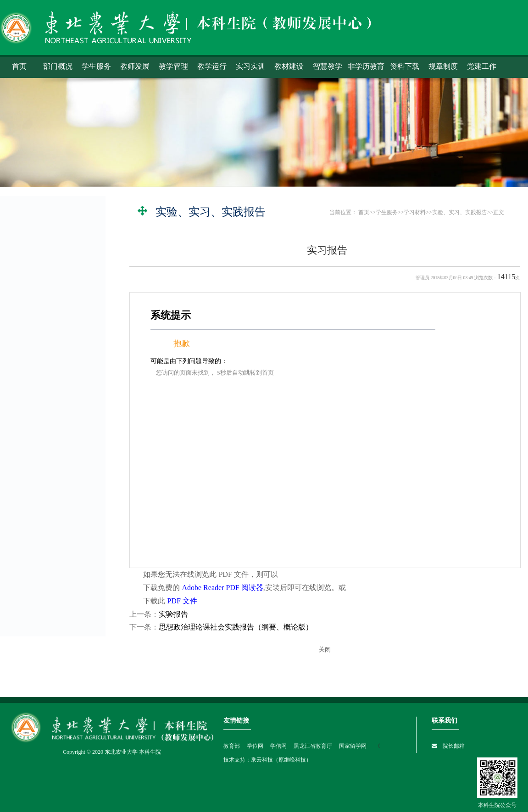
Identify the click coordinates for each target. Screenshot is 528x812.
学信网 (278, 746)
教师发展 (135, 66)
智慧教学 (328, 66)
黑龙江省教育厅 (312, 746)
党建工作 (482, 66)
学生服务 (96, 66)
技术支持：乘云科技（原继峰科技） (267, 760)
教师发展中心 (39, 575)
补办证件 (26, 342)
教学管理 (173, 66)
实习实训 (250, 66)
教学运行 (212, 66)
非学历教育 (366, 66)
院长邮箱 (454, 746)
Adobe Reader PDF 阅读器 (222, 588)
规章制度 (443, 66)
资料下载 (405, 66)
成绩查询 (26, 297)
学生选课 (26, 275)
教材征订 (26, 441)
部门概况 (58, 66)
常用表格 (26, 463)
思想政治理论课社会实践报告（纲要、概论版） (236, 627)
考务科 (30, 497)
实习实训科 (36, 544)
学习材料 (26, 365)
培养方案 (26, 418)
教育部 (232, 746)
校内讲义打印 (39, 383)
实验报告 (173, 614)
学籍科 (30, 513)
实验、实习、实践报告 (52, 398)
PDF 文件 (182, 601)
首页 (19, 66)
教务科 (30, 481)
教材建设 (289, 66)
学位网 (254, 746)
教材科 (30, 528)
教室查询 (26, 320)
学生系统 (26, 252)
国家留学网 (353, 746)
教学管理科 (36, 559)
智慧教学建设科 (43, 591)
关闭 (325, 650)
